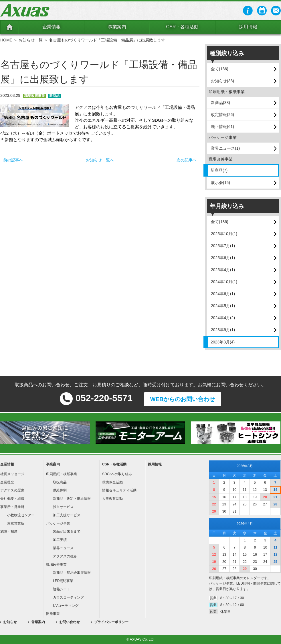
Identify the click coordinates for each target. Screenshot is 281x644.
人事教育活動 (112, 499)
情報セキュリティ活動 (119, 490)
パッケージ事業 (58, 523)
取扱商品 (60, 482)
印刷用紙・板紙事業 (62, 474)
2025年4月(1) (223, 270)
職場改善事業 (56, 565)
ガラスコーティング (68, 597)
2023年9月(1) (223, 330)
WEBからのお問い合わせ (183, 399)
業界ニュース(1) (225, 148)
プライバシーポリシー (111, 622)
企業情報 (52, 27)
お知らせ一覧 (31, 40)
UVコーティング (66, 606)
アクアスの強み (65, 556)
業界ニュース (63, 548)
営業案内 (38, 622)
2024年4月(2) (223, 318)
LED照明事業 (63, 581)
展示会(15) (220, 183)
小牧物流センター (21, 515)
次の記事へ (187, 160)
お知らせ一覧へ (100, 160)
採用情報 (248, 27)
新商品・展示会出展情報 (72, 573)
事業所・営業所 (12, 507)
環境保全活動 (112, 482)
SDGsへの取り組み (117, 474)
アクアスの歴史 (12, 490)
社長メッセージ (12, 474)
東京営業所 (16, 523)
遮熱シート (62, 589)
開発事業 (53, 614)
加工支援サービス (67, 515)
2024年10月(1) (224, 282)
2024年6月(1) (223, 294)
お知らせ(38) (222, 81)
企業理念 (7, 482)
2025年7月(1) (223, 246)
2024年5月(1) (223, 306)
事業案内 (117, 27)
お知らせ (10, 622)
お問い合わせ (70, 622)
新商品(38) (220, 103)
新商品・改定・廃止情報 (72, 499)
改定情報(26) (222, 115)
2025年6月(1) (223, 258)
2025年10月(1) (224, 234)
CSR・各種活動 (183, 27)
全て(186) (220, 69)
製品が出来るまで (67, 531)
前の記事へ (13, 160)
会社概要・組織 (12, 499)
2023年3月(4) (223, 342)
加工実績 (60, 540)
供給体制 (60, 490)
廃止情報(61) (222, 127)
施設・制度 (9, 531)
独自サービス (63, 507)
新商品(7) (219, 170)
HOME (6, 40)
